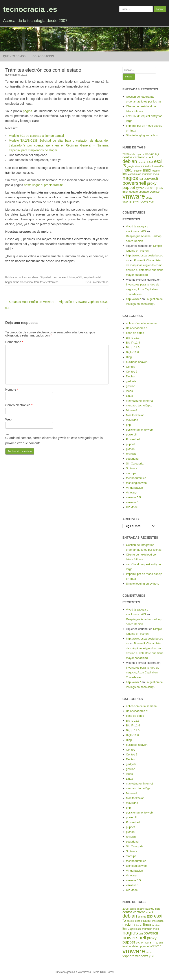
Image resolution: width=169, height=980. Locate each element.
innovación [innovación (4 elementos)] (158, 166)
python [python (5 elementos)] (140, 188)
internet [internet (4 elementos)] (138, 171)
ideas (35, 277)
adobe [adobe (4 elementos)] (133, 154)
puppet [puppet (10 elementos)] (129, 187)
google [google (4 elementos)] (130, 166)
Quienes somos (14, 56)
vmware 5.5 (133, 497)
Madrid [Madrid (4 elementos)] (131, 174)
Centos (131, 367)
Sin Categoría (135, 463)
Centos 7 (132, 372)
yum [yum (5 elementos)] (152, 202)
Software (132, 468)
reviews (131, 454)
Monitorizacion (135, 415)
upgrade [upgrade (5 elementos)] (144, 192)
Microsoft (132, 410)
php (129, 425)
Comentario (14, 342)
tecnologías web (136, 483)
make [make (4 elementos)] (138, 174)
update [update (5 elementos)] (134, 192)
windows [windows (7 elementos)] (142, 201)
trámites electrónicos (46, 282)
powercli (131, 434)
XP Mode (132, 507)
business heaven (137, 362)
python (130, 449)
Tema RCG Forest (104, 972)
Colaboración (43, 56)
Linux (130, 396)
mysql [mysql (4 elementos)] (156, 174)
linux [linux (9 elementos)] (147, 170)
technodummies (136, 478)
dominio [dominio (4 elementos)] (142, 162)
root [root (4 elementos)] (147, 188)
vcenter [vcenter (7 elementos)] (155, 191)
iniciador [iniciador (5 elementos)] (146, 166)
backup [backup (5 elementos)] (150, 154)
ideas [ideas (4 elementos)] (137, 166)
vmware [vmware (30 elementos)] (134, 196)
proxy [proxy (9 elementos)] (152, 183)
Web (8, 419)
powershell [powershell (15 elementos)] (134, 183)
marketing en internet (140, 401)
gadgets (131, 381)
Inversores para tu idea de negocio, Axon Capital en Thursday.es (143, 289)
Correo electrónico (19, 405)
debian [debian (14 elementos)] (130, 161)
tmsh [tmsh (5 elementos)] (126, 192)
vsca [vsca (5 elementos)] (149, 198)
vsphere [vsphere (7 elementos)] (129, 201)
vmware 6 (132, 502)
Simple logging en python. (143, 135)
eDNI (79, 277)
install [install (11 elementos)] (128, 170)
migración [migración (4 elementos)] (147, 174)
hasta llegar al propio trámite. (43, 185)
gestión (131, 386)
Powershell (133, 439)
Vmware (131, 493)
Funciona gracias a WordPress (73, 972)
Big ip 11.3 (133, 338)
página (28, 111)
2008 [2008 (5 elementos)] (126, 154)
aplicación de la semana (141, 323)
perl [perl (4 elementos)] (141, 179)
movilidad (132, 420)
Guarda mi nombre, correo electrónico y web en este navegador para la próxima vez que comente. (54, 441)
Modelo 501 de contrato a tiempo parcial (36, 136)
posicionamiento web (139, 430)
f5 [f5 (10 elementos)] (124, 166)
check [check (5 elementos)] (150, 157)
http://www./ (133, 299)
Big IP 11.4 (133, 343)
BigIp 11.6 (133, 352)
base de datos (135, 333)
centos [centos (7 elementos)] (128, 157)
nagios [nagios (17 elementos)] (130, 178)
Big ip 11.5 (133, 347)
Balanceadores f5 (137, 328)
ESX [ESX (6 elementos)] (150, 162)
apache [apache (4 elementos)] (141, 154)
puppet (130, 444)
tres (24, 277)
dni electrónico (66, 277)
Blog (129, 357)
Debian (131, 376)
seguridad (132, 459)
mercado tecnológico (139, 405)
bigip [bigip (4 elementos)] (158, 154)
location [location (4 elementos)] (156, 171)
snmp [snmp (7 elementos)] (154, 188)
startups (131, 473)
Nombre (12, 389)
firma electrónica (23, 282)
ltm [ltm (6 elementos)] (125, 174)
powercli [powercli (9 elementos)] (151, 179)
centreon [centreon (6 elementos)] (139, 157)
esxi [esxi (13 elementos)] (158, 161)
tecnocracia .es (30, 9)
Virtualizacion (135, 488)
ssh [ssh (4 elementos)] (161, 188)
